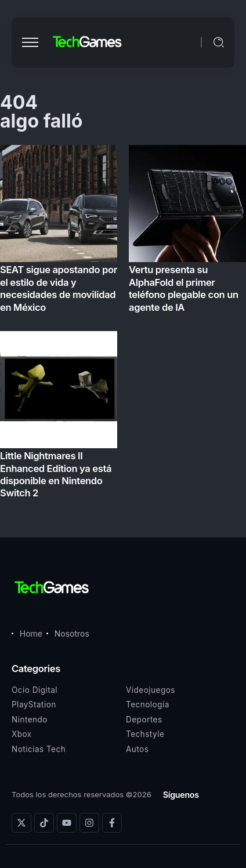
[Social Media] (21, 823)
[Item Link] (123, 325)
